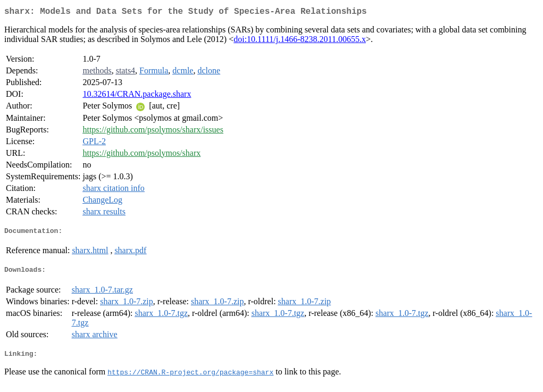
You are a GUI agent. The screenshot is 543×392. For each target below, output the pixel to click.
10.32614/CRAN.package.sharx (137, 96)
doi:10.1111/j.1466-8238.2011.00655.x (300, 41)
